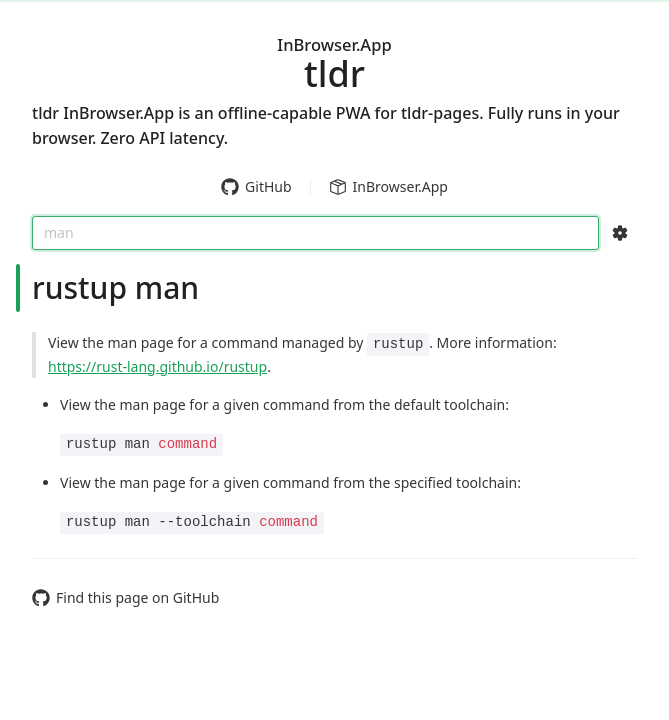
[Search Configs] (620, 233)
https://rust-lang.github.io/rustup (157, 366)
